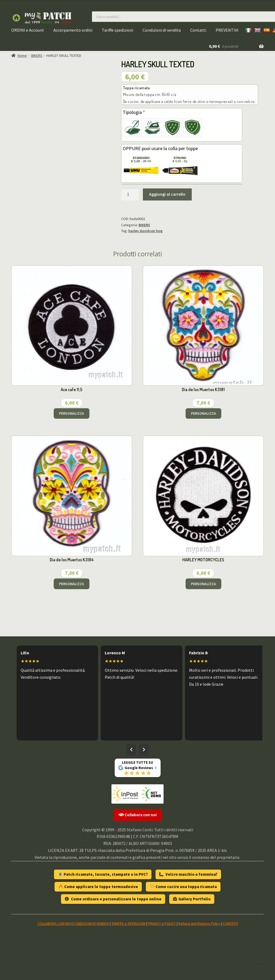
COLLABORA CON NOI (54, 923)
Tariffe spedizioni (117, 30)
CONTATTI (230, 923)
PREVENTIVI (227, 30)
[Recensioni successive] (144, 750)
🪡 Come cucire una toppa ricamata (183, 887)
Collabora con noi (138, 815)
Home (22, 55)
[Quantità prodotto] (130, 195)
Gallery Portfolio (192, 899)
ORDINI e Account (28, 30)
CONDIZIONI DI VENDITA (91, 923)
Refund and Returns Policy (199, 923)
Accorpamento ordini (73, 30)
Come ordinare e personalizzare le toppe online (113, 899)
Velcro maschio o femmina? (188, 874)
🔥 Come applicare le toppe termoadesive (98, 887)
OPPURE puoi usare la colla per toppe (160, 148)
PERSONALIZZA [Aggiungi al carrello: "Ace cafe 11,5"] (72, 413)
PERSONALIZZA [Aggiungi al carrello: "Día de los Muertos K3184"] (72, 584)
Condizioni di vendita (162, 30)
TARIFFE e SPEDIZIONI (128, 923)
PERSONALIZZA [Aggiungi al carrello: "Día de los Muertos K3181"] (203, 413)
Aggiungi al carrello (167, 194)
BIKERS (37, 55)
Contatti (198, 30)
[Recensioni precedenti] (131, 750)
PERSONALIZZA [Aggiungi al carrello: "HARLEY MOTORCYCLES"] (203, 584)
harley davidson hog (145, 231)
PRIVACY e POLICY (162, 923)
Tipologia (134, 112)
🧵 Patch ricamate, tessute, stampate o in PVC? (103, 874)
